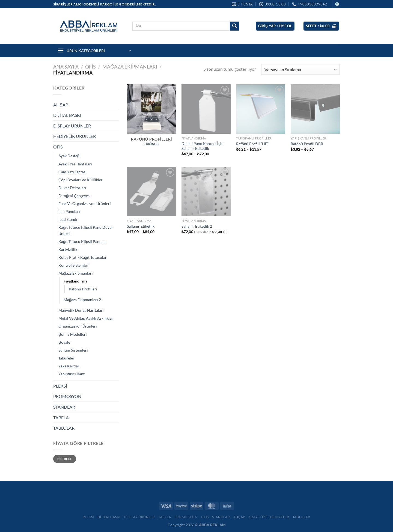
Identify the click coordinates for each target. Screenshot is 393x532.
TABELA (61, 417)
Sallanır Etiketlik (141, 226)
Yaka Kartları (69, 366)
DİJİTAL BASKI (67, 115)
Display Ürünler (139, 517)
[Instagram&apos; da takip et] (337, 4)
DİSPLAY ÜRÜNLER (72, 126)
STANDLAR (64, 407)
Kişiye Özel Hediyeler (269, 517)
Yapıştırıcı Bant (72, 374)
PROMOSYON (67, 396)
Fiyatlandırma (75, 281)
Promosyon (186, 517)
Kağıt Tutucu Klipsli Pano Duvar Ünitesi (86, 230)
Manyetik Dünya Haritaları (81, 310)
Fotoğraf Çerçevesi (75, 196)
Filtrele (65, 459)
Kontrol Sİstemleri (74, 265)
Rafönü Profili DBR (307, 144)
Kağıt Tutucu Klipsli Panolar (82, 241)
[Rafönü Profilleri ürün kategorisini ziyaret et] (151, 118)
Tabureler (66, 358)
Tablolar (301, 517)
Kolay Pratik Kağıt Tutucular (83, 257)
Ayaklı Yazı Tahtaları (75, 164)
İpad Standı (68, 219)
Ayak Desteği (69, 156)
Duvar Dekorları (72, 188)
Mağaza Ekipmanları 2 (82, 300)
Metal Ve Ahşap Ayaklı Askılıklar (86, 318)
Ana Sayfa (66, 67)
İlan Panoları (69, 211)
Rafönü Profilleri (83, 289)
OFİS (90, 67)
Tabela (165, 517)
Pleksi (88, 517)
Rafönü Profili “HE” (252, 144)
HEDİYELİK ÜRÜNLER (75, 136)
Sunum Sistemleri (73, 350)
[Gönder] (234, 26)
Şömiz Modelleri (73, 334)
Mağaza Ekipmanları (130, 67)
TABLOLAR (64, 428)
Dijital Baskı (109, 517)
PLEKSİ (60, 386)
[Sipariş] (300, 69)
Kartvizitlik (68, 249)
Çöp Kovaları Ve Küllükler (81, 180)
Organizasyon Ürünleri (78, 326)
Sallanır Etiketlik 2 (197, 226)
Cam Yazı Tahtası (72, 172)
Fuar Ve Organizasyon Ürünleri (85, 203)
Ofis (205, 517)
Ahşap (239, 517)
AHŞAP (61, 105)
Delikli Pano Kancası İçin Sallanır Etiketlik (203, 146)
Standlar (221, 517)
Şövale (64, 342)
